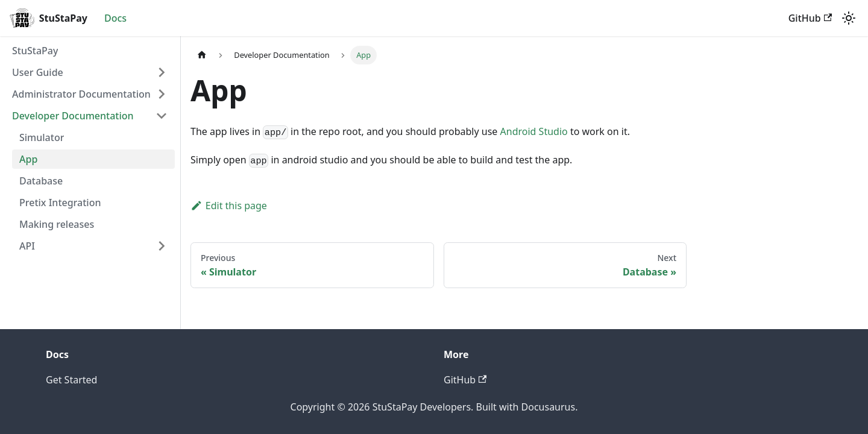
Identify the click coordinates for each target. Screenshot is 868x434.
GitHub (810, 18)
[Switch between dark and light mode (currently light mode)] (849, 18)
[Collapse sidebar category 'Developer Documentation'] (162, 116)
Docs (115, 18)
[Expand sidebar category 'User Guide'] (162, 72)
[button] (90, 94)
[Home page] (202, 55)
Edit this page (229, 206)
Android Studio (534, 131)
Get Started (71, 380)
